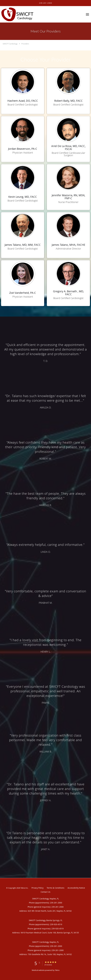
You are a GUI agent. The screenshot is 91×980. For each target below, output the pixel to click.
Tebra (57, 970)
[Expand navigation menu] (87, 14)
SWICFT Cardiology (10, 44)
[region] (45, 595)
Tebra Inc (24, 888)
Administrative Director (68, 249)
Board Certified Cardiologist (23, 105)
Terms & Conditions (56, 888)
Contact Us (45, 892)
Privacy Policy (37, 888)
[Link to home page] (23, 14)
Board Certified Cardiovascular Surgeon (68, 154)
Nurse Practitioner (68, 202)
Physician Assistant (23, 153)
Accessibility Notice (76, 888)
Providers (25, 44)
